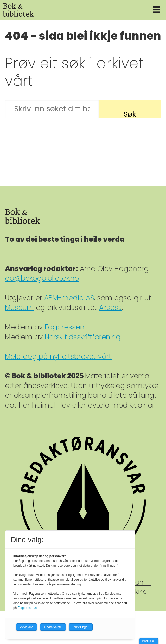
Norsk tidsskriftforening (83, 337)
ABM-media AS (69, 298)
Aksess (110, 307)
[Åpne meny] (156, 10)
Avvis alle (27, 627)
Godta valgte (53, 627)
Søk (130, 113)
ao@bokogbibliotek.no (42, 278)
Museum (19, 307)
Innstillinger (149, 641)
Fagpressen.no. (28, 608)
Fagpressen (65, 327)
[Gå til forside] (18, 10)
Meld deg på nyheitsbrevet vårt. (59, 356)
